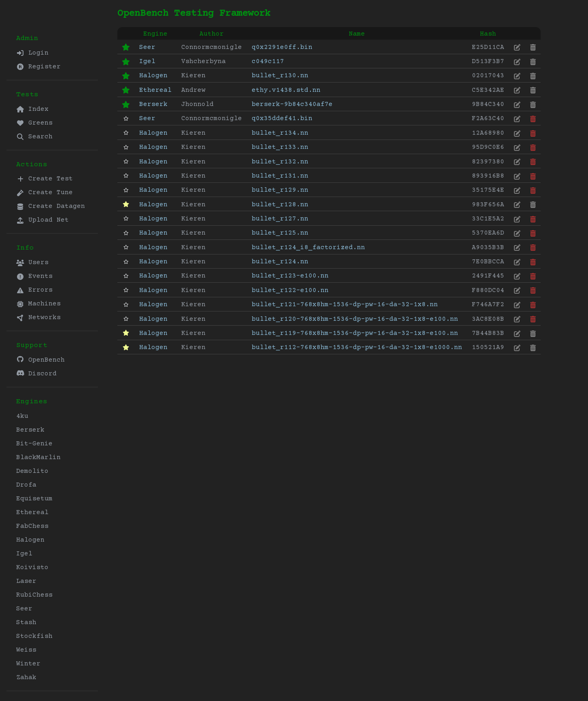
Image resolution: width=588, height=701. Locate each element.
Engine (155, 34)
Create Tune (45, 193)
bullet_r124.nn (280, 262)
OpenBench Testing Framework (194, 14)
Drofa (26, 485)
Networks (38, 318)
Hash (488, 34)
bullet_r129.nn (280, 190)
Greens (34, 123)
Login (32, 53)
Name (357, 34)
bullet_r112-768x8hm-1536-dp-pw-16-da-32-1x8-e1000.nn (357, 347)
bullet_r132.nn (280, 162)
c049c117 (268, 61)
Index (32, 109)
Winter (28, 664)
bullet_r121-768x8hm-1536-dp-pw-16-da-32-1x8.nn (345, 305)
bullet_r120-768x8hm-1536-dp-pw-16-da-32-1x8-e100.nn (355, 319)
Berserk (30, 430)
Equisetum (34, 499)
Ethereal (32, 513)
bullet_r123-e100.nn (290, 276)
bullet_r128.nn (280, 205)
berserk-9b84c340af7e (292, 104)
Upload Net (42, 220)
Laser (26, 581)
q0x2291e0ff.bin (282, 47)
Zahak (26, 678)
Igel (24, 554)
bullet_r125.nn (280, 233)
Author (212, 34)
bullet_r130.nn (280, 76)
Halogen (30, 540)
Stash (26, 623)
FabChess (32, 526)
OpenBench (40, 360)
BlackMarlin (38, 457)
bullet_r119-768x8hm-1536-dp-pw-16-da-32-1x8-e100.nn (355, 333)
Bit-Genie (34, 444)
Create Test (45, 179)
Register (38, 67)
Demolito (32, 471)
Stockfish (34, 636)
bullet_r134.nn (280, 133)
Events (34, 276)
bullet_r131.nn (280, 176)
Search (34, 137)
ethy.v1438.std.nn (286, 90)
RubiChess (34, 595)
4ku (22, 416)
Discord (36, 374)
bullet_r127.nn (280, 219)
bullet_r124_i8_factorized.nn (308, 248)
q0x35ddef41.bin (282, 119)
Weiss (26, 650)
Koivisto (32, 568)
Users (32, 263)
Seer (24, 609)
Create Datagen (51, 206)
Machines (38, 304)
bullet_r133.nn (280, 147)
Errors (34, 290)
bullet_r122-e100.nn (290, 290)
